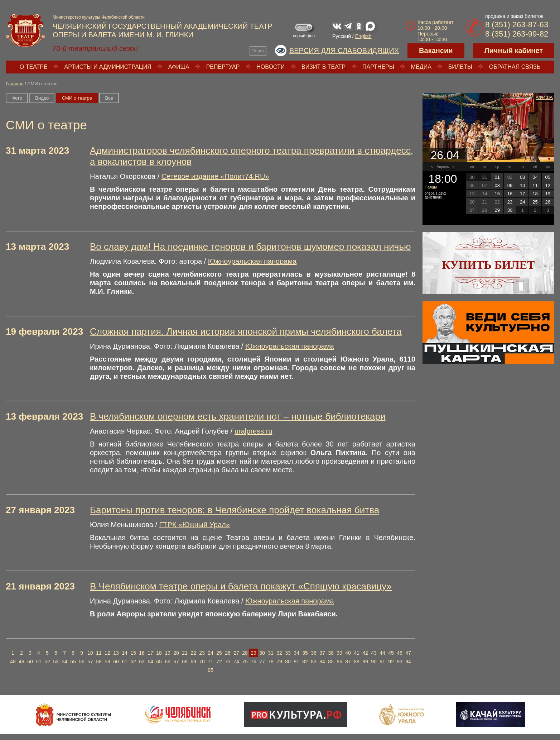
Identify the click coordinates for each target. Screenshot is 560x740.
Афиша (179, 67)
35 (305, 653)
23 (202, 653)
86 (339, 662)
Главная (15, 84)
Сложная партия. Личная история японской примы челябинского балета (246, 331)
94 (408, 662)
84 (322, 662)
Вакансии (436, 51)
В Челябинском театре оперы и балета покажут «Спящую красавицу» (241, 586)
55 (73, 662)
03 (522, 177)
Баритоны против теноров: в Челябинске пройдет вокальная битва (235, 510)
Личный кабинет (514, 51)
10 (90, 653)
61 (125, 662)
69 (193, 662)
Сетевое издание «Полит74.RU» (215, 176)
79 (279, 662)
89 (365, 662)
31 (271, 653)
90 (374, 662)
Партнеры (378, 67)
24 (211, 653)
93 (400, 662)
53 (56, 662)
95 (211, 670)
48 (13, 662)
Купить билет (489, 265)
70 (202, 662)
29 (254, 653)
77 (262, 662)
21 (185, 653)
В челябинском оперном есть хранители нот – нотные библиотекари (238, 416)
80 (288, 662)
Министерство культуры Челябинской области (99, 17)
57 (90, 662)
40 (348, 653)
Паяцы (431, 187)
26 (228, 653)
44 (382, 653)
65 (159, 662)
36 (314, 653)
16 (142, 653)
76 (254, 662)
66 (168, 662)
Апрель (443, 167)
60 (116, 662)
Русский (342, 36)
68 (185, 662)
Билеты (460, 67)
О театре (34, 67)
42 (365, 653)
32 (279, 653)
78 (271, 662)
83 (314, 662)
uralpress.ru (254, 431)
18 (159, 653)
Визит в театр (324, 67)
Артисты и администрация (108, 67)
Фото (17, 98)
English (363, 36)
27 (236, 653)
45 (391, 653)
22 (193, 653)
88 (357, 662)
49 (21, 662)
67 (176, 662)
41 (357, 653)
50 (30, 662)
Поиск (258, 51)
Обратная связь (515, 67)
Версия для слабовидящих (344, 51)
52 (47, 662)
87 (348, 662)
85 (331, 662)
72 (219, 662)
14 (125, 653)
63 (142, 662)
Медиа (421, 67)
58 (99, 662)
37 (322, 653)
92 (391, 662)
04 (535, 177)
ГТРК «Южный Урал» (195, 525)
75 (245, 662)
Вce (109, 98)
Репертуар (223, 67)
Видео (42, 98)
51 (39, 662)
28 (245, 653)
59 (107, 662)
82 (305, 662)
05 (548, 177)
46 (400, 653)
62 (133, 662)
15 (133, 653)
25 (219, 653)
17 (150, 653)
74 (236, 662)
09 (510, 185)
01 (497, 177)
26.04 (445, 155)
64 (150, 662)
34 (296, 653)
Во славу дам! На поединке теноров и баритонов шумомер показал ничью (250, 247)
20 (176, 653)
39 (339, 653)
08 (497, 185)
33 (288, 653)
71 (211, 662)
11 (99, 653)
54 (64, 662)
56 (82, 662)
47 (408, 653)
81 (296, 662)
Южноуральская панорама (252, 261)
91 (382, 662)
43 (374, 653)
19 (168, 653)
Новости (271, 67)
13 (116, 653)
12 (107, 653)
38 (331, 653)
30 (262, 653)
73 (228, 662)
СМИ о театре (77, 98)
